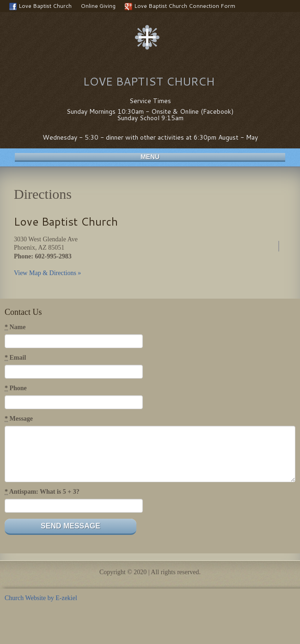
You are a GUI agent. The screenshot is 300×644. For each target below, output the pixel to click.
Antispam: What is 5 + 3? (42, 492)
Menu (150, 157)
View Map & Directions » (47, 273)
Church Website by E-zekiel (41, 598)
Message (19, 419)
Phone (16, 388)
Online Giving (98, 6)
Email (15, 358)
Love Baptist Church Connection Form (180, 6)
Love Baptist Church (40, 6)
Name (15, 327)
